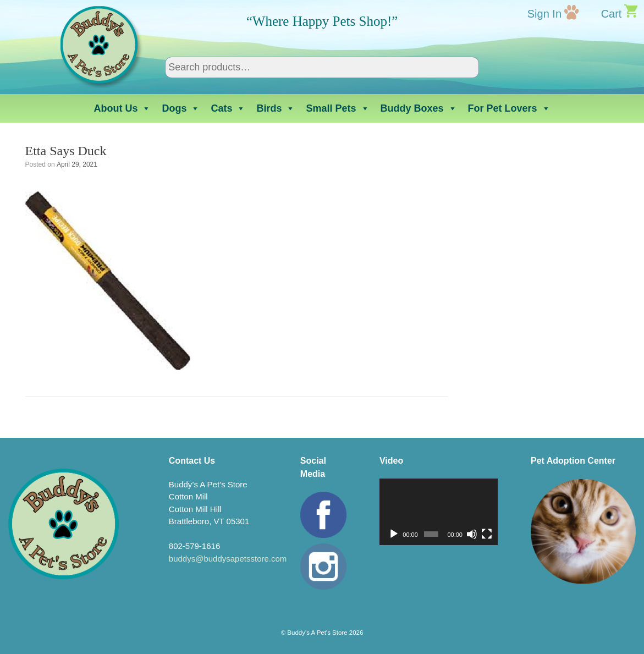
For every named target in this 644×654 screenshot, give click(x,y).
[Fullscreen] (487, 534)
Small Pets (337, 108)
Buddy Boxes (419, 108)
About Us (122, 108)
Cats (228, 108)
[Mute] (472, 534)
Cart (612, 14)
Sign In (544, 14)
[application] (439, 512)
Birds (276, 108)
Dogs (181, 108)
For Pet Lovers (509, 108)
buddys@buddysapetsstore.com (228, 559)
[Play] (394, 534)
